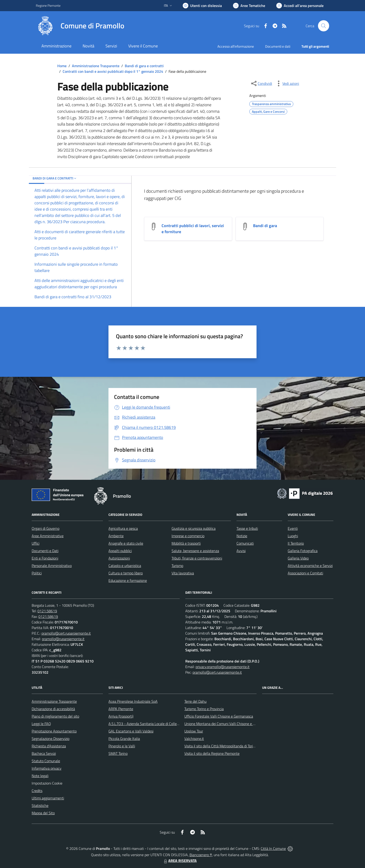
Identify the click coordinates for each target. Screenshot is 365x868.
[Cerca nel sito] (324, 26)
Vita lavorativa (183, 573)
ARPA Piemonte (121, 709)
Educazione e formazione (128, 580)
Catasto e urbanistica (125, 566)
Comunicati (245, 543)
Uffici (35, 543)
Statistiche (40, 805)
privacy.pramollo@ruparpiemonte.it (223, 667)
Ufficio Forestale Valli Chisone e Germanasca (219, 716)
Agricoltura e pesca (123, 528)
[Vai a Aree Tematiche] (249, 6)
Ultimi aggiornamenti (48, 798)
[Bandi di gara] (245, 226)
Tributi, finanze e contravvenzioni (197, 558)
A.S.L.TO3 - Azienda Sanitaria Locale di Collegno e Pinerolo (154, 724)
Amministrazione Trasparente (96, 66)
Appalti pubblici (120, 551)
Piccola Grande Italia (124, 739)
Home (62, 66)
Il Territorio (296, 543)
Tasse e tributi (247, 528)
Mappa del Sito (43, 813)
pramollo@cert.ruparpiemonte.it (66, 633)
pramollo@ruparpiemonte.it (63, 639)
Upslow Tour (194, 731)
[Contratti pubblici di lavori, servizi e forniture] (154, 226)
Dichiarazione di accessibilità (53, 709)
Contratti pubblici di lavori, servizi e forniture (193, 229)
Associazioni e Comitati (305, 573)
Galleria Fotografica (303, 551)
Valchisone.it (194, 739)
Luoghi (293, 536)
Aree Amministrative (48, 536)
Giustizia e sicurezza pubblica (194, 528)
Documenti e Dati (45, 551)
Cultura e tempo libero (126, 573)
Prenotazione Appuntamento (54, 731)
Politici (37, 573)
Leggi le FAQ (41, 724)
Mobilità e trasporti (186, 543)
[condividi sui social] (261, 83)
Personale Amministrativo (52, 566)
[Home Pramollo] (80, 26)
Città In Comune (273, 848)
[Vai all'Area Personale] (300, 6)
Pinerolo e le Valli (122, 746)
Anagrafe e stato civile (126, 543)
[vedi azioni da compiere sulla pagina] (287, 83)
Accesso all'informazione (236, 46)
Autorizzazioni (119, 558)
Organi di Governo (46, 528)
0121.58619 (47, 611)
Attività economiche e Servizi (310, 566)
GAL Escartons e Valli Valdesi (131, 731)
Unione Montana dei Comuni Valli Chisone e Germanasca (228, 724)
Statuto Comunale (46, 761)
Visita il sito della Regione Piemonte (212, 753)
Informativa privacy (47, 768)
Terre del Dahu (195, 701)
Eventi (293, 528)
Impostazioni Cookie (47, 783)
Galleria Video (298, 558)
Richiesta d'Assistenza (49, 746)
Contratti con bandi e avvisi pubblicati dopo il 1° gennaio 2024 (113, 71)
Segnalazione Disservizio (51, 739)
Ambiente (116, 536)
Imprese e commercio (188, 536)
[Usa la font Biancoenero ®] (202, 6)
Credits (37, 791)
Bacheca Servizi (44, 753)
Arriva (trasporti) (121, 716)
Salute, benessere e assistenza (195, 551)
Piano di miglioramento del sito (55, 716)
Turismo (177, 566)
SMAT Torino (118, 753)
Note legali (40, 776)
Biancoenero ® (201, 855)
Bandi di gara (265, 226)
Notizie (242, 536)
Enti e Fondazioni (45, 558)
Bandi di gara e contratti (144, 66)
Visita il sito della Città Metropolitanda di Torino (221, 746)
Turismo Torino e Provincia (204, 709)
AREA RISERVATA (180, 861)
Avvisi (241, 551)
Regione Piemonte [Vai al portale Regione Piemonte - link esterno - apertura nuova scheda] (48, 5)
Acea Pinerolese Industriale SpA (133, 701)
